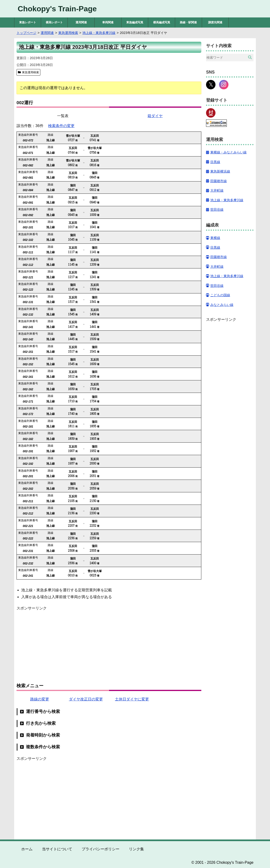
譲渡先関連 (215, 22)
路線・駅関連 (188, 22)
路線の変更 (40, 699)
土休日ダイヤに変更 (132, 699)
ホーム (27, 849)
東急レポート (28, 22)
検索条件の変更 (61, 126)
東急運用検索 (30, 72)
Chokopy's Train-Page (57, 9)
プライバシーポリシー (101, 849)
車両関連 (108, 22)
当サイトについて (57, 849)
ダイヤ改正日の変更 (86, 699)
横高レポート (54, 22)
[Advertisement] (109, 644)
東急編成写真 (135, 22)
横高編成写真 (162, 22)
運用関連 (81, 22)
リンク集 (136, 849)
